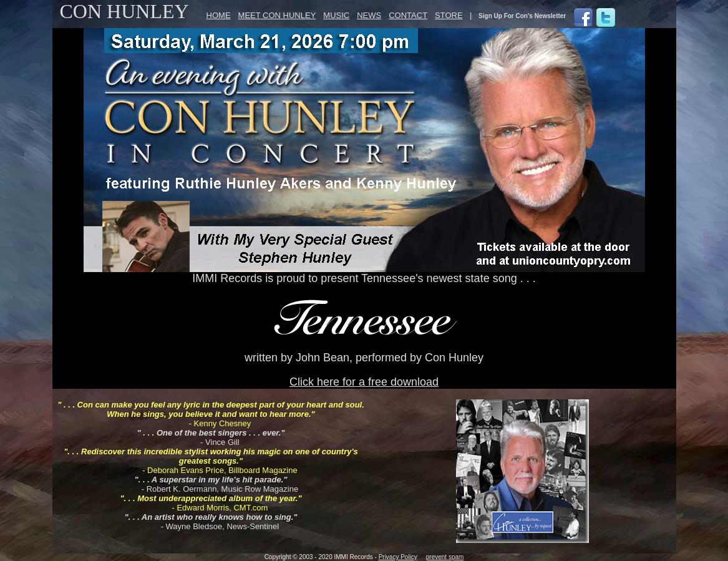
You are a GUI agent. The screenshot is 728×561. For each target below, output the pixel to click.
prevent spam (445, 557)
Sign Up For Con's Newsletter (522, 16)
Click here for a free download (364, 382)
